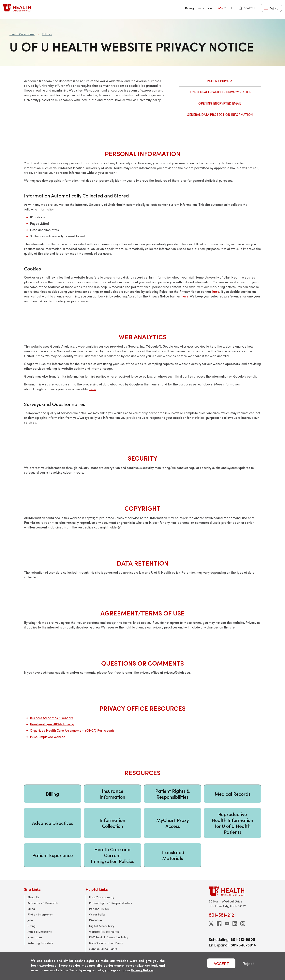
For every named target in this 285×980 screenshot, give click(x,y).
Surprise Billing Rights (103, 949)
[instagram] (243, 924)
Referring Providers (40, 943)
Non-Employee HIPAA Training (52, 724)
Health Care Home (22, 34)
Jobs (30, 920)
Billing (52, 794)
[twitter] (211, 924)
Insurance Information (112, 794)
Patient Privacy (220, 81)
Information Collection (112, 823)
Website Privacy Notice (104, 932)
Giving (31, 926)
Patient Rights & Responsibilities (173, 794)
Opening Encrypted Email (220, 103)
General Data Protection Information (220, 115)
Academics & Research (43, 903)
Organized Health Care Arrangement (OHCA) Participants (72, 730)
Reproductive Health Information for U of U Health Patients (232, 823)
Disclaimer (96, 920)
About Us (33, 897)
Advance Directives (53, 823)
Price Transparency (102, 897)
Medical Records (233, 794)
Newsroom (35, 937)
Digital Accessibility (102, 926)
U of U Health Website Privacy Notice (220, 92)
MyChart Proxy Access (173, 823)
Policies (47, 34)
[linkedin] (235, 924)
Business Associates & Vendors (52, 718)
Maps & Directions (40, 932)
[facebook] (219, 924)
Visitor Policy (97, 914)
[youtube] (227, 924)
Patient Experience (53, 855)
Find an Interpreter (40, 914)
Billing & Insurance (199, 8)
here (216, 291)
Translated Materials (173, 855)
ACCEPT (221, 963)
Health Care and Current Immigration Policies (113, 855)
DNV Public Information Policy (109, 937)
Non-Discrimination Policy (106, 943)
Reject (248, 963)
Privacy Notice (142, 970)
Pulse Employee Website (48, 737)
